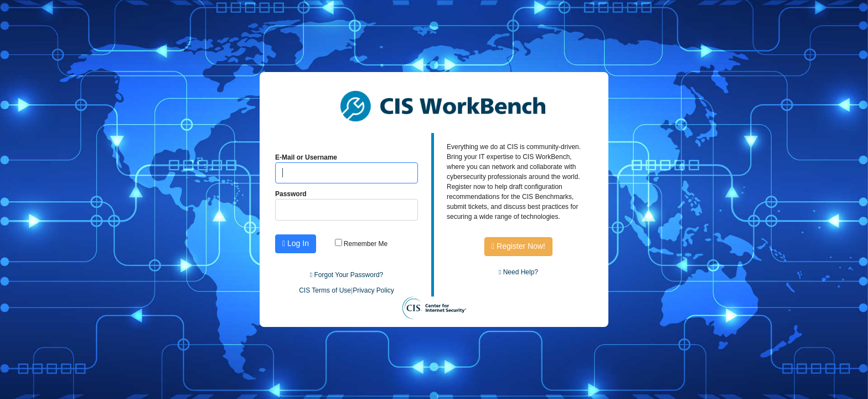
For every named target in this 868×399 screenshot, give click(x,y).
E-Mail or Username (306, 157)
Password (291, 194)
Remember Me (361, 244)
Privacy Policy (373, 290)
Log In (296, 243)
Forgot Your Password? (347, 275)
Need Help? (518, 272)
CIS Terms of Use (325, 290)
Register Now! (518, 246)
